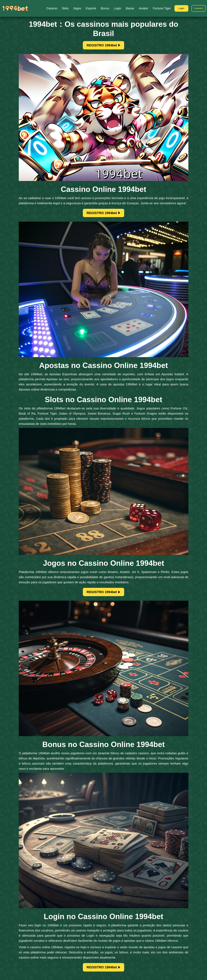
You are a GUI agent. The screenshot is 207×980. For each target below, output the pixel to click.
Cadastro (198, 8)
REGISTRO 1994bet (104, 46)
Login (180, 8)
